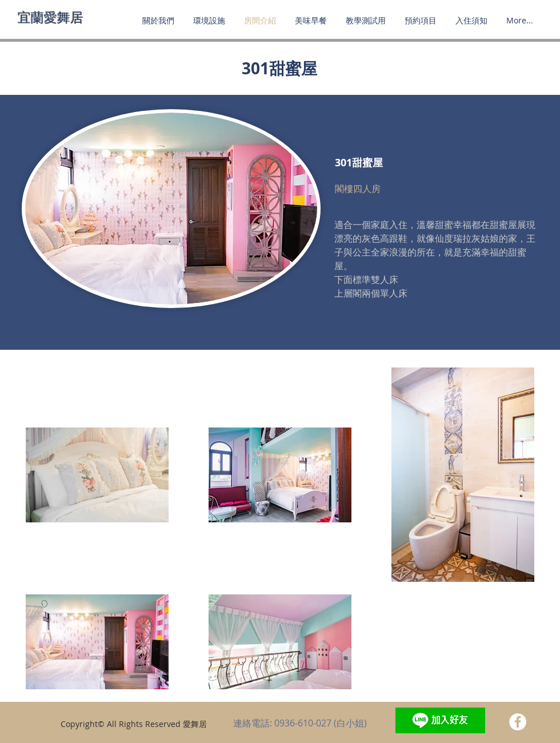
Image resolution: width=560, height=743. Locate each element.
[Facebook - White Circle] (518, 722)
